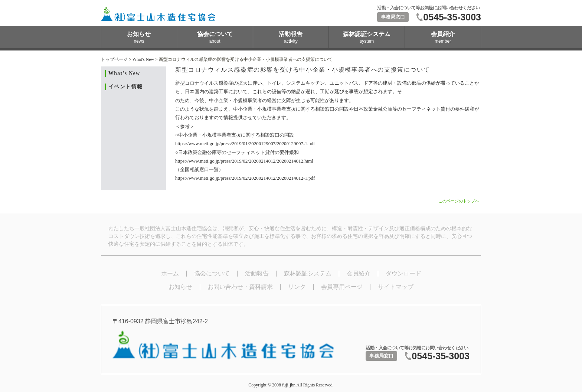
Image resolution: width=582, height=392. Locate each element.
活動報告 (257, 273)
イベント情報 (125, 87)
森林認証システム (308, 273)
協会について (212, 273)
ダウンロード (403, 273)
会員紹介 (359, 273)
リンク (297, 287)
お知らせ (180, 287)
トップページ (114, 59)
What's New (143, 59)
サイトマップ (396, 287)
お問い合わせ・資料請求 (240, 287)
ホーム (170, 273)
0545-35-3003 (452, 17)
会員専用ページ (342, 287)
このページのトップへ (459, 201)
